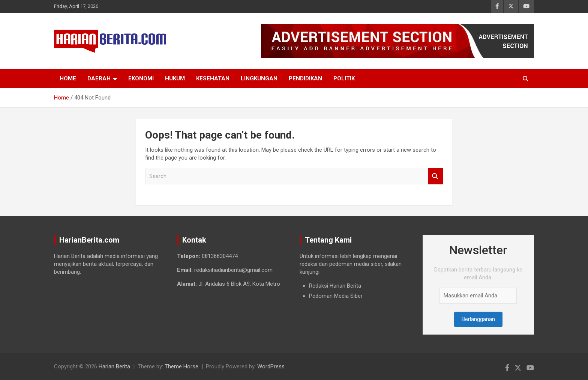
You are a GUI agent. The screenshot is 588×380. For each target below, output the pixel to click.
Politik (344, 78)
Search (435, 176)
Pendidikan (305, 78)
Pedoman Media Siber (336, 296)
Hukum (175, 78)
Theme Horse (181, 366)
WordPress (271, 366)
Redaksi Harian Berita (335, 286)
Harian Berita (114, 366)
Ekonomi (141, 78)
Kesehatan (213, 78)
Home (68, 78)
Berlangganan (478, 319)
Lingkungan (259, 78)
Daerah (99, 78)
